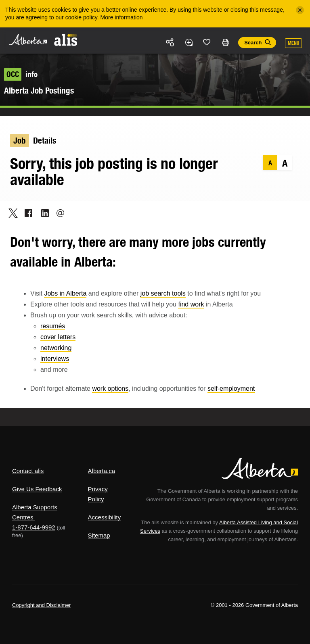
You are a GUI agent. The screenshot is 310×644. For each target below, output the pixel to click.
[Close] (300, 10)
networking (56, 348)
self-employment (231, 389)
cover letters (58, 337)
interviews (55, 359)
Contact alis (28, 471)
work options (110, 389)
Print (225, 42)
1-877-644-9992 (34, 527)
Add (189, 42)
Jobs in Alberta (65, 293)
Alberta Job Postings (39, 91)
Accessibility (105, 517)
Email (58, 213)
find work (191, 304)
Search (253, 43)
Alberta (27, 40)
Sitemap (99, 535)
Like (207, 42)
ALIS (66, 40)
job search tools (163, 293)
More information (122, 17)
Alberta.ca (102, 471)
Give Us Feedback (37, 489)
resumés (53, 326)
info (21, 74)
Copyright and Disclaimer (41, 605)
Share (170, 42)
